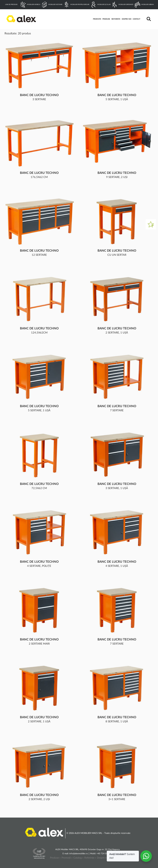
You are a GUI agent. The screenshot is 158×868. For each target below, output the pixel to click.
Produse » (55, 858)
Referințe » (90, 858)
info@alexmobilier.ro (79, 854)
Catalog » (78, 858)
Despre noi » (104, 858)
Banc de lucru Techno (39, 95)
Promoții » (67, 858)
